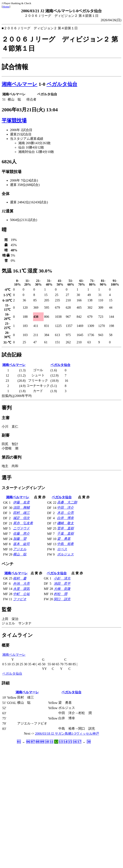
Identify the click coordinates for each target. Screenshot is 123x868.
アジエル (20, 549)
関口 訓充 (62, 599)
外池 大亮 (21, 584)
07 (33, 742)
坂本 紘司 (21, 544)
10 (47, 742)
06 (28, 742)
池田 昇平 (62, 584)
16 (75, 742)
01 (19, 742)
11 (51, 742)
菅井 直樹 (65, 528)
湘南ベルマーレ (20, 84)
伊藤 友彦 (21, 502)
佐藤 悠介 (21, 533)
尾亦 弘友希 (23, 523)
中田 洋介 (65, 508)
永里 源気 (21, 589)
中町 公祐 (21, 594)
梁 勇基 (64, 539)
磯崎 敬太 (65, 523)
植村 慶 (20, 578)
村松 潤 (60, 594)
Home (6, 7)
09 (42, 742)
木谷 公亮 (65, 513)
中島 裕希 (65, 544)
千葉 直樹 (65, 533)
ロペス (62, 549)
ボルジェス (65, 554)
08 (38, 742)
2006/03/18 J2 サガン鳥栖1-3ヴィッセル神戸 (67, 734)
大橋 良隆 (62, 589)
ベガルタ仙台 (62, 84)
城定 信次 (21, 518)
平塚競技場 (14, 120)
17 (79, 742)
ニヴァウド (21, 528)
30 (89, 742)
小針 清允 (62, 578)
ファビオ (20, 599)
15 (70, 742)
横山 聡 (20, 554)
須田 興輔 (21, 508)
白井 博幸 (65, 518)
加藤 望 (20, 539)
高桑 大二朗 (67, 502)
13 (61, 742)
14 (65, 742)
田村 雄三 (21, 513)
